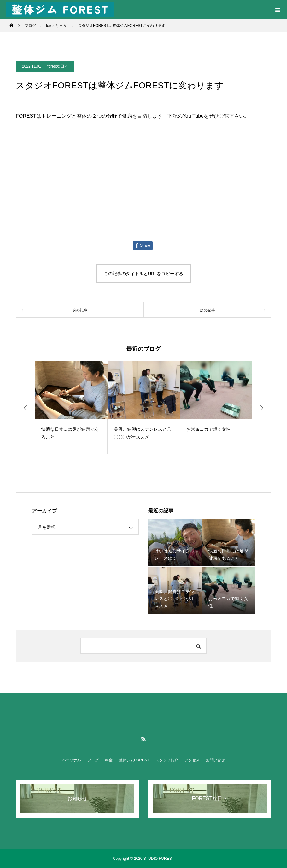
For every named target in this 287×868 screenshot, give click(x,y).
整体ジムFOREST (134, 760)
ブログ (93, 760)
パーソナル (72, 760)
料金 (109, 760)
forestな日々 (58, 66)
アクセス (192, 760)
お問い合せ (215, 760)
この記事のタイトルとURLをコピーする (143, 274)
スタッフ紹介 (167, 760)
